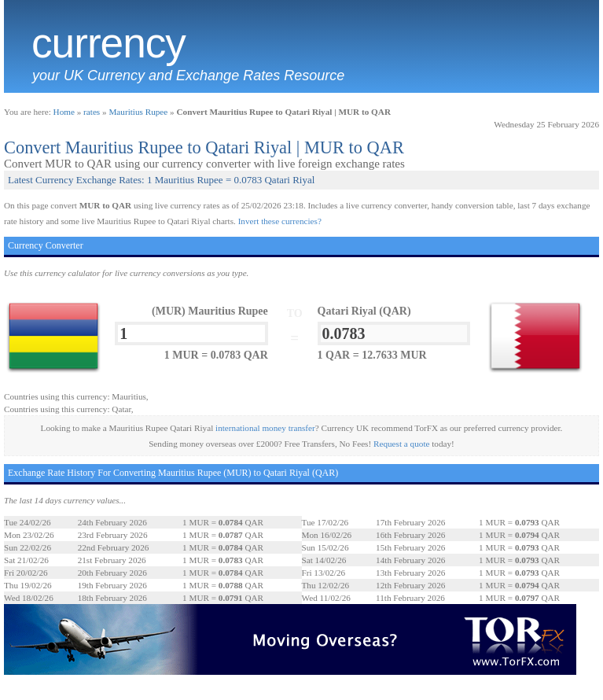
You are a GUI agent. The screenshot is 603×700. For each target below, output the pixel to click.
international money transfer (265, 428)
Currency (108, 43)
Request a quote (401, 444)
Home (64, 112)
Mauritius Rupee (138, 112)
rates (92, 112)
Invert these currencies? (280, 221)
